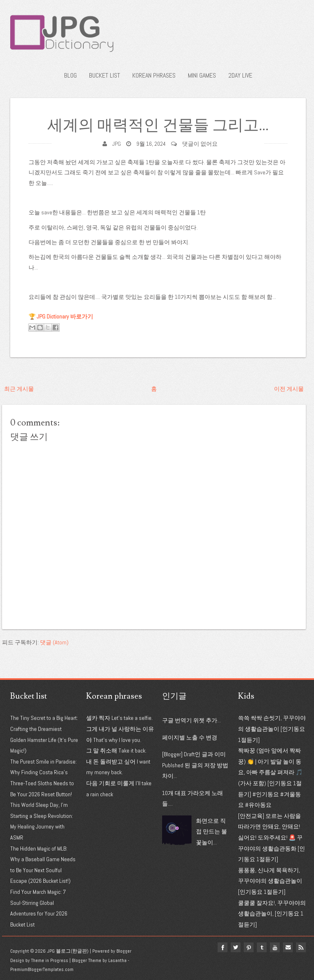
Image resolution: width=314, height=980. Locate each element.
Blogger (124, 951)
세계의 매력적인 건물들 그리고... (158, 126)
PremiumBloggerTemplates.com (42, 969)
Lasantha (117, 960)
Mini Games (202, 75)
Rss (301, 947)
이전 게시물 (289, 389)
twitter (236, 947)
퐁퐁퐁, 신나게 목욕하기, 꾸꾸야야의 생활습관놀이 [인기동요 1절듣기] (270, 881)
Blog (70, 75)
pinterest (249, 947)
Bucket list (105, 75)
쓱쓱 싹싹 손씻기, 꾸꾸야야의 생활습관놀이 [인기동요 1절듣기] (272, 729)
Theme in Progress (50, 960)
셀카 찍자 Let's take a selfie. (119, 718)
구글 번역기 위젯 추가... (192, 720)
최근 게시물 (19, 389)
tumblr (262, 947)
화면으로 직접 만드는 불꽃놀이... (212, 832)
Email (288, 947)
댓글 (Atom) (54, 642)
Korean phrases (154, 75)
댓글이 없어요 (200, 144)
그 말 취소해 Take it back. (116, 751)
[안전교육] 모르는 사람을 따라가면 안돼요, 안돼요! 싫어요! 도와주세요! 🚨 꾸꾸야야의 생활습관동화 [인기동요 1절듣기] (272, 837)
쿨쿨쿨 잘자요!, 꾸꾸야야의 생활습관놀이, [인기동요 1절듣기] (272, 914)
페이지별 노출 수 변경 (190, 737)
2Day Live (240, 75)
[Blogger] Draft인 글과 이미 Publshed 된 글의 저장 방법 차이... (195, 765)
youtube (275, 947)
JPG (117, 144)
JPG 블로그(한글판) (68, 951)
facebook (223, 947)
